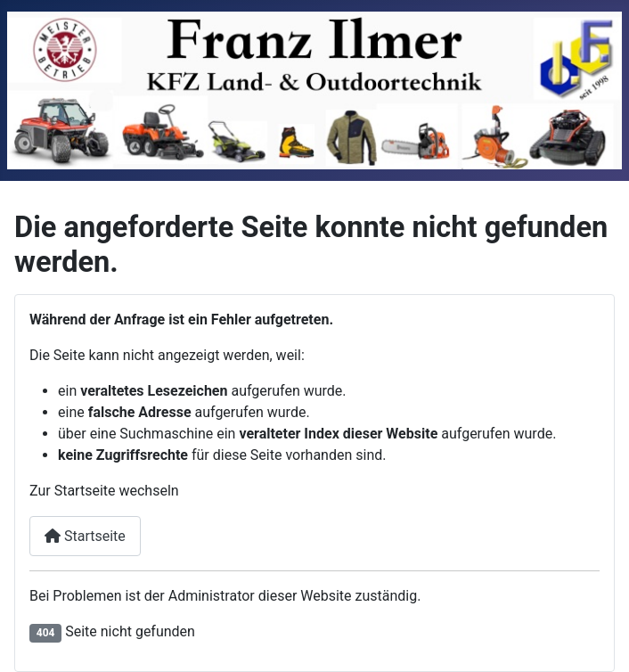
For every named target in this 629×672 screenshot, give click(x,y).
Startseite (85, 536)
